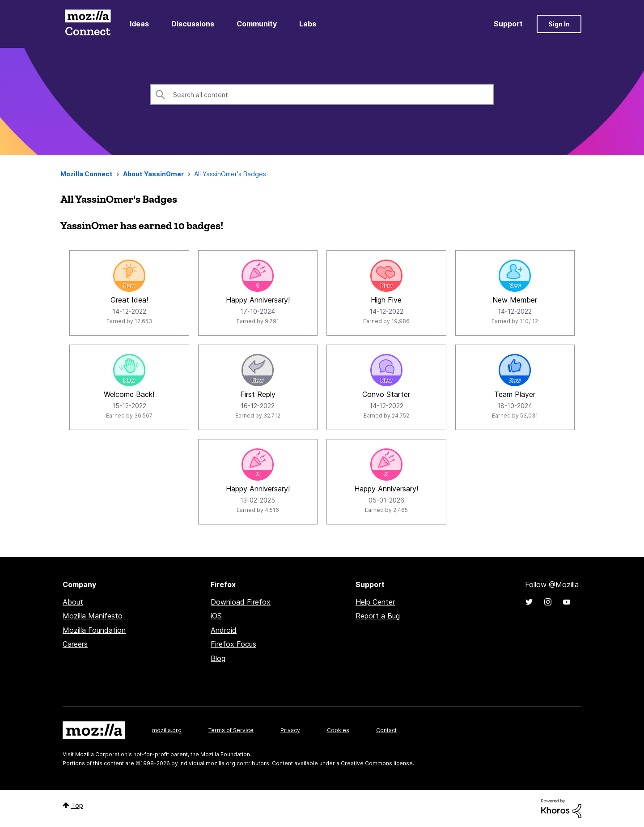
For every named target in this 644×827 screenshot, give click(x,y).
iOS (216, 616)
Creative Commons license (377, 763)
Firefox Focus (233, 644)
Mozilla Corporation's (104, 754)
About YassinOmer (153, 174)
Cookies (338, 730)
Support (508, 24)
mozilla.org (167, 730)
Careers (75, 644)
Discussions (193, 24)
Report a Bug (378, 616)
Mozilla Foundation (94, 630)
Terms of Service (231, 730)
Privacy (290, 730)
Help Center (375, 602)
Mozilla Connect (88, 24)
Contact (386, 730)
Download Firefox (241, 602)
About (73, 602)
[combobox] (322, 94)
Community (257, 24)
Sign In (559, 24)
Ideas (139, 24)
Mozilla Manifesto (93, 616)
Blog (218, 658)
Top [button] (77, 805)
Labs (308, 24)
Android (224, 630)
